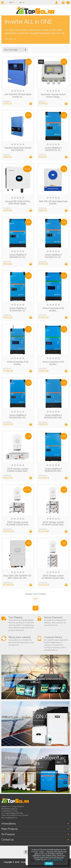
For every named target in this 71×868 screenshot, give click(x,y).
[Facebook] (26, 852)
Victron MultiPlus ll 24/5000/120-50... (18, 416)
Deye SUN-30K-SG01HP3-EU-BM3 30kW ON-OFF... (18, 577)
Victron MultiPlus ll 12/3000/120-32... (18, 309)
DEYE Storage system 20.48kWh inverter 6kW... (53, 577)
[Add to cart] (31, 103)
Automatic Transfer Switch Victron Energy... (53, 96)
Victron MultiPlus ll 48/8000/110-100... (53, 470)
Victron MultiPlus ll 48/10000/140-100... (53, 416)
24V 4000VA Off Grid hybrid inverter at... (18, 96)
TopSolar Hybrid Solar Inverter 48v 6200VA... (18, 149)
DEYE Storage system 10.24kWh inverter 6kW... (18, 523)
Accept (49, 864)
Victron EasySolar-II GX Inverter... (53, 309)
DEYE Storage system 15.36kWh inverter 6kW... (53, 523)
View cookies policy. (55, 860)
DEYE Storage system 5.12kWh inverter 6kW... (18, 470)
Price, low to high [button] (11, 50)
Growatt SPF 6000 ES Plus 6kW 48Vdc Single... (18, 203)
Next (35, 599)
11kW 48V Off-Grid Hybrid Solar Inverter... (53, 203)
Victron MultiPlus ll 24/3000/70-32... (53, 256)
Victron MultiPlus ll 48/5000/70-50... (18, 256)
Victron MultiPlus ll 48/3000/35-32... (53, 149)
